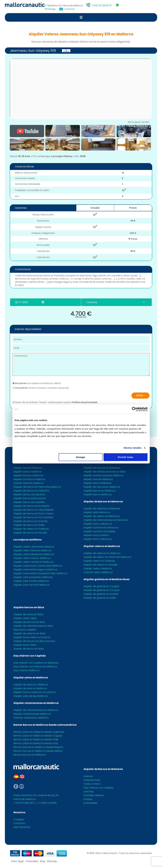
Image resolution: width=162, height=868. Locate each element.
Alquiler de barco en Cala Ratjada (33, 510)
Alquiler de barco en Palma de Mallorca (37, 487)
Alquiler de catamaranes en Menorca (106, 520)
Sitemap (52, 861)
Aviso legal (17, 861)
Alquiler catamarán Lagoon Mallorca (35, 570)
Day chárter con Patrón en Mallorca (35, 667)
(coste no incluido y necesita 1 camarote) (41, 388)
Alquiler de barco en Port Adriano (33, 517)
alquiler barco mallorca (27, 472)
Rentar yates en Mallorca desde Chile (36, 739)
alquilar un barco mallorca (29, 479)
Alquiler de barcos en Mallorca (102, 487)
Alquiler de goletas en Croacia (101, 590)
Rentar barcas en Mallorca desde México (38, 751)
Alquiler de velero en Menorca (101, 516)
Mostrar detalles (133, 448)
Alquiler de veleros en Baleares (102, 509)
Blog (42, 861)
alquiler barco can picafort (30, 494)
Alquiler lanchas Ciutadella (99, 531)
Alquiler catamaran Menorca (101, 528)
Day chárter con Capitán (30, 656)
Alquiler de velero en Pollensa (31, 529)
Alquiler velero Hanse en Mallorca (33, 562)
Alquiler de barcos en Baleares (102, 468)
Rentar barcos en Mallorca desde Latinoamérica (45, 725)
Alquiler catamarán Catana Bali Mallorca (38, 566)
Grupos (88, 799)
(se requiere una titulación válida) (37, 383)
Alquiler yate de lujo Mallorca (31, 696)
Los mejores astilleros (27, 540)
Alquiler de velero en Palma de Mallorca (107, 557)
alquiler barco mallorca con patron (35, 692)
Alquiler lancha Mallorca (28, 468)
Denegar (80, 457)
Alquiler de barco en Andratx (31, 521)
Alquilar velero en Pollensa (99, 561)
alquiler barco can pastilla (29, 502)
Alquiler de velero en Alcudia (100, 565)
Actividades (90, 803)
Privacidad (32, 861)
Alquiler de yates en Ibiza (28, 614)
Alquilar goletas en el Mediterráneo (107, 579)
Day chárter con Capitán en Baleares (36, 663)
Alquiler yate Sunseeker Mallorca (33, 577)
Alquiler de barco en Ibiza (29, 649)
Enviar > (140, 395)
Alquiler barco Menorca (98, 524)
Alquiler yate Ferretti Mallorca (31, 585)
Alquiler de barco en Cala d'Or (31, 491)
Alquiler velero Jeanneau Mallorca (34, 547)
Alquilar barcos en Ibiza (29, 607)
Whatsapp (50, 9)
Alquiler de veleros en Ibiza (29, 633)
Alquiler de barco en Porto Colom (33, 514)
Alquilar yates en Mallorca (31, 678)
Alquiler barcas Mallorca (98, 479)
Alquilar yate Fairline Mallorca (31, 581)
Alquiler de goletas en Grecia (101, 594)
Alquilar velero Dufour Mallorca (32, 558)
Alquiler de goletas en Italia (100, 598)
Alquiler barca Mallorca (97, 494)
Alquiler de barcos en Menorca (103, 502)
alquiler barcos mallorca (28, 475)
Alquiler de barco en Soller (29, 525)
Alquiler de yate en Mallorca (30, 688)
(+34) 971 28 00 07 (102, 5)
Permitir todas (126, 457)
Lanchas (88, 791)
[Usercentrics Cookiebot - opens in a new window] (134, 409)
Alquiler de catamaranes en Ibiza (33, 626)
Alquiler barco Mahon (96, 535)
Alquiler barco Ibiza (25, 645)
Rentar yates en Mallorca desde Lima (36, 743)
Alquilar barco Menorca (98, 539)
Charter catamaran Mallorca (31, 718)
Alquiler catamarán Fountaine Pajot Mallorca (40, 573)
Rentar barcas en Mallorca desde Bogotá (38, 747)
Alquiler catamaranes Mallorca (32, 714)
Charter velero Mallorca (98, 572)
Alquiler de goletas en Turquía (101, 586)
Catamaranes (92, 780)
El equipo (19, 819)
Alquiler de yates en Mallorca (31, 685)
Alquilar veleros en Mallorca (102, 546)
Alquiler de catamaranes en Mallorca (36, 710)
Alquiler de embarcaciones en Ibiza (105, 472)
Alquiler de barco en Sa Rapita (31, 506)
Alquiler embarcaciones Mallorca (103, 475)
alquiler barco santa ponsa (30, 498)
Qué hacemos (22, 827)
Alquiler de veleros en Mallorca (102, 553)
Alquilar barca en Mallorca (99, 491)
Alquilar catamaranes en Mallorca (36, 703)
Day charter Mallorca (26, 670)
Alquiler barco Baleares (97, 483)
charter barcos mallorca (28, 483)
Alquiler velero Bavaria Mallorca (32, 550)
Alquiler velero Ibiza (25, 618)
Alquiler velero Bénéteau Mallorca (34, 554)
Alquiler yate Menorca (97, 512)
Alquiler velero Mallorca (98, 568)
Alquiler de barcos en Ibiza (29, 622)
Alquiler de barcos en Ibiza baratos (34, 641)
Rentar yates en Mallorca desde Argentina (39, 732)
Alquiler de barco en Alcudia (30, 533)
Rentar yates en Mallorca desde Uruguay (38, 736)
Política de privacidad (85, 402)
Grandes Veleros (94, 795)
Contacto (70, 9)
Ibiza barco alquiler (25, 630)
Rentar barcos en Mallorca (30, 755)
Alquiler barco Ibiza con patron (32, 637)
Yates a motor (92, 784)
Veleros (88, 776)
